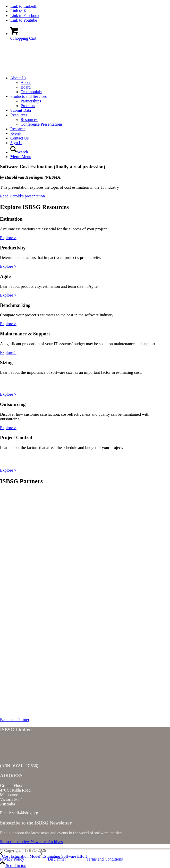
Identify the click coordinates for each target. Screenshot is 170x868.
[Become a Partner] (15, 720)
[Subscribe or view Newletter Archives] (31, 842)
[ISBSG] (39, 69)
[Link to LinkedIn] (24, 6)
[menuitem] (90, 85)
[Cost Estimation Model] (20, 856)
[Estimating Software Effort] (63, 856)
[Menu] (21, 157)
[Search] (19, 152)
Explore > (8, 238)
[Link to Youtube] (24, 20)
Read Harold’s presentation (22, 196)
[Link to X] (18, 11)
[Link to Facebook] (25, 16)
